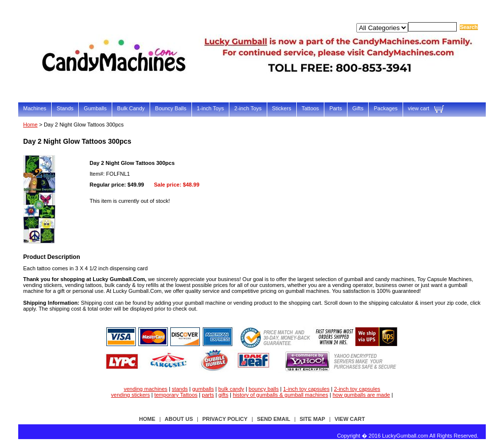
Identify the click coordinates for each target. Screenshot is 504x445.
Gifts (358, 108)
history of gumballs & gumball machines (281, 395)
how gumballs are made (362, 395)
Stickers (282, 108)
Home (30, 125)
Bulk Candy (131, 108)
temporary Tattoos (176, 395)
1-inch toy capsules (306, 389)
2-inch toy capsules (357, 389)
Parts (336, 108)
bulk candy (232, 389)
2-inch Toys (248, 108)
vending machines (145, 389)
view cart (419, 108)
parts (208, 395)
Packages (385, 108)
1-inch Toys (210, 108)
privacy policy (225, 419)
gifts (223, 395)
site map (313, 419)
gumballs (203, 389)
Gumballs (95, 108)
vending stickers (131, 395)
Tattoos (310, 108)
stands (180, 389)
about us (179, 419)
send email (274, 419)
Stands (65, 108)
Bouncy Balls (171, 108)
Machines (35, 108)
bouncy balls (264, 389)
